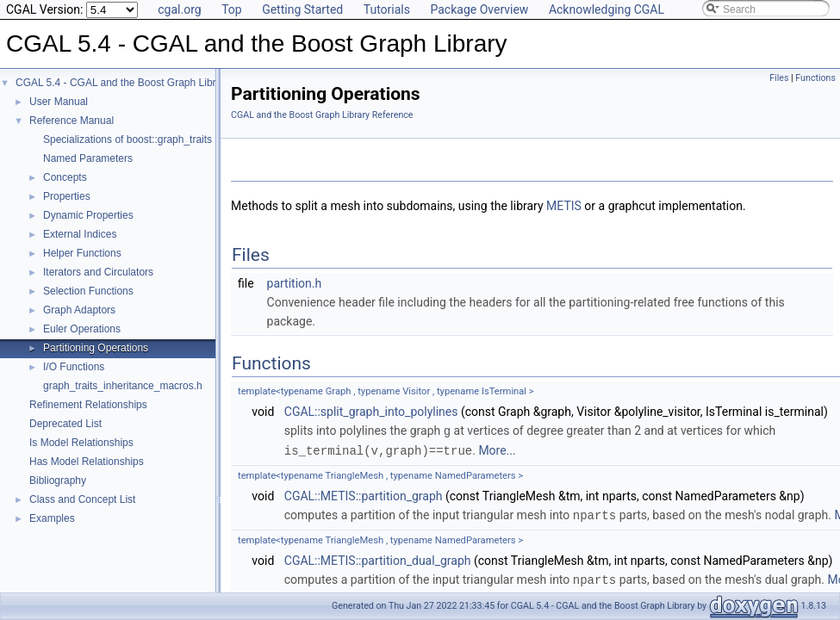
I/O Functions (74, 367)
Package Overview (479, 9)
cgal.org (179, 9)
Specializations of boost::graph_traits (128, 139)
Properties (67, 196)
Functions (815, 78)
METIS (564, 206)
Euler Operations (82, 329)
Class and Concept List (82, 499)
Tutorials (387, 9)
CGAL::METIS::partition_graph (364, 494)
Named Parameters (88, 158)
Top (232, 9)
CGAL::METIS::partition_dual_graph (378, 558)
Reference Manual (72, 121)
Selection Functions (88, 291)
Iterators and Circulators (98, 272)
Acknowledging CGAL (607, 9)
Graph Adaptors (79, 310)
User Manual (59, 102)
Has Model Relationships (87, 462)
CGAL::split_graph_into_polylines (371, 412)
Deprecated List (65, 424)
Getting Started (302, 9)
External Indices (80, 234)
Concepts (65, 177)
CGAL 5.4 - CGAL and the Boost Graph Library (123, 83)
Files (779, 78)
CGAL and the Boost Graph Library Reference (322, 115)
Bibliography (58, 480)
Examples (52, 518)
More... (497, 449)
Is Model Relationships (81, 443)
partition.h (295, 283)
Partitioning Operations (96, 348)
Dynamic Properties (88, 215)
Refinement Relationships (88, 405)
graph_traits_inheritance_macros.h (123, 386)
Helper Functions (82, 253)
